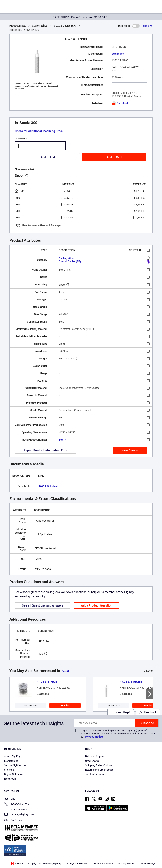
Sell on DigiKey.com (15, 765)
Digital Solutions (14, 774)
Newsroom (10, 779)
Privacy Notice (94, 737)
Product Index (18, 26)
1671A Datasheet (49, 486)
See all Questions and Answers (43, 605)
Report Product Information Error (46, 450)
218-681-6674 (16, 810)
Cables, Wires (40, 26)
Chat (10, 799)
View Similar (130, 450)
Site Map (9, 770)
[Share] (148, 26)
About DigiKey (12, 757)
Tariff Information (95, 774)
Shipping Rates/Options (99, 765)
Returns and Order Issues (99, 770)
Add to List (48, 157)
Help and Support (95, 757)
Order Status (92, 761)
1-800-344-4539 (17, 805)
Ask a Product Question (97, 605)
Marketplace (11, 761)
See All (66, 671)
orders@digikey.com (19, 815)
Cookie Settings (147, 863)
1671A (63, 440)
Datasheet (120, 103)
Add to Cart (114, 157)
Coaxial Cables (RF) (65, 26)
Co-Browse (13, 820)
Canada (17, 863)
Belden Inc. (118, 54)
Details (65, 706)
